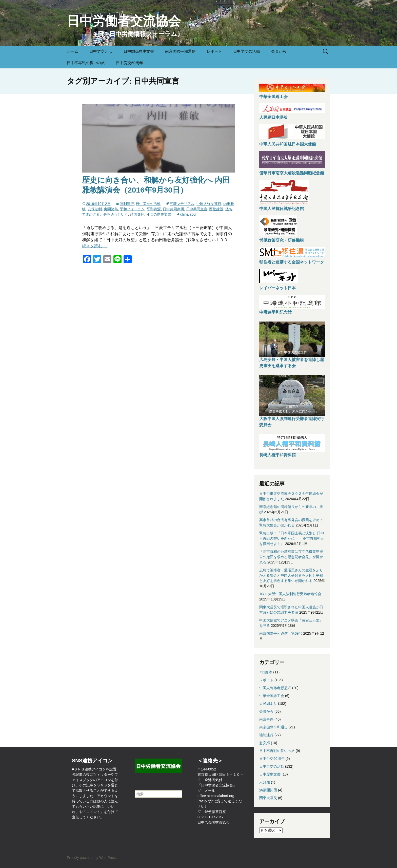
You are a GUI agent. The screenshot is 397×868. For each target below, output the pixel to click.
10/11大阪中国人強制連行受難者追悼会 (290, 594)
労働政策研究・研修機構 (282, 240)
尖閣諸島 (111, 209)
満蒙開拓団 (268, 790)
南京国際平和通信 (180, 51)
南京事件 (266, 719)
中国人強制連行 (209, 204)
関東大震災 (268, 798)
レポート (214, 51)
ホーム (73, 51)
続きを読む (95, 246)
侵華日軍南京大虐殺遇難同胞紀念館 (292, 173)
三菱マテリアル (182, 204)
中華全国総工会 (273, 97)
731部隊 (266, 672)
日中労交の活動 (246, 51)
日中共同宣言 (197, 209)
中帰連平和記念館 (275, 312)
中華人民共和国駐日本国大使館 (288, 144)
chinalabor (188, 214)
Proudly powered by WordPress (92, 858)
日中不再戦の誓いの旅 (86, 63)
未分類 (265, 782)
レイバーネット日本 (277, 288)
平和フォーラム (132, 209)
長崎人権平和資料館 (277, 455)
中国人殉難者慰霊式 (275, 688)
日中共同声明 (173, 209)
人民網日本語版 (273, 117)
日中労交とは (101, 51)
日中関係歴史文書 (139, 51)
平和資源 (154, 209)
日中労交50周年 (130, 63)
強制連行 (127, 204)
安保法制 (95, 209)
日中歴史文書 (270, 774)
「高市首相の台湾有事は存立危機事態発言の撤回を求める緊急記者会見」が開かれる (291, 557)
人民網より (268, 704)
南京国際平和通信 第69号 (281, 633)
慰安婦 (265, 743)
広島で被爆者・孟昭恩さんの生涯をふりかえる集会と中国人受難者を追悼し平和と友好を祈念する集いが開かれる (291, 575)
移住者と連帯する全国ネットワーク (292, 262)
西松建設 (216, 209)
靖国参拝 (137, 214)
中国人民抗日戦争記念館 (282, 209)
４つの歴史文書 (159, 214)
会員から (279, 51)
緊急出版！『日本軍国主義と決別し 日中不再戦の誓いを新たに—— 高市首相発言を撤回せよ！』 (292, 538)
